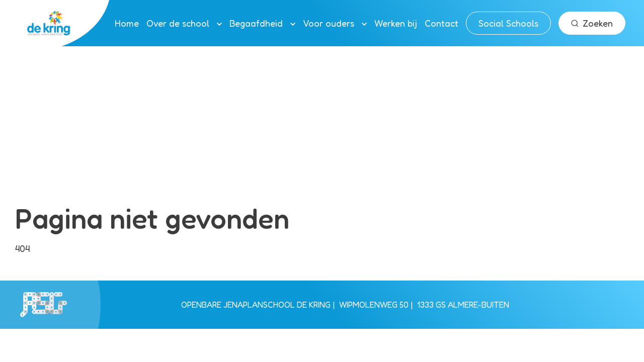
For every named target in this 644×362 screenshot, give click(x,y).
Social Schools (508, 23)
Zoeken (592, 23)
